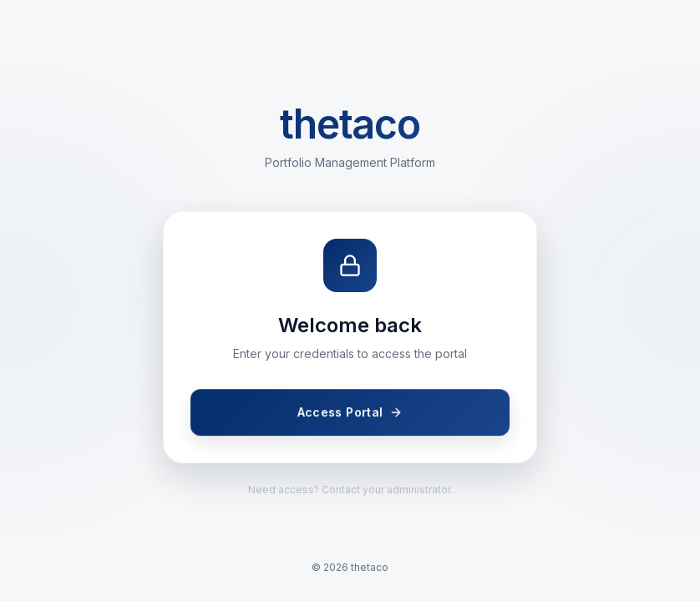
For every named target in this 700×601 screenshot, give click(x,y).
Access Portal (350, 413)
